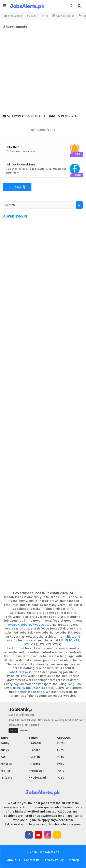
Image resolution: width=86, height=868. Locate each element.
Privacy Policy (54, 860)
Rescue (6, 764)
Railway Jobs (39, 625)
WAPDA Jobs (18, 625)
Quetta (34, 764)
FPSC (69, 640)
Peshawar (36, 771)
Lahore (34, 750)
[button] (5, 6)
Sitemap (73, 860)
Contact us (32, 860)
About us (14, 860)
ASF (4, 757)
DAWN (36, 688)
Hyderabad (37, 778)
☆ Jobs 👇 (17, 187)
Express (48, 688)
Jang (71, 684)
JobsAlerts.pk (18, 672)
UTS (61, 771)
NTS (76, 640)
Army (5, 743)
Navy (5, 750)
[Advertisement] (43, 72)
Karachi (35, 743)
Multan (34, 757)
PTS (27, 644)
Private (6, 778)
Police (6, 771)
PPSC (60, 640)
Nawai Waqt (21, 688)
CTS (61, 778)
